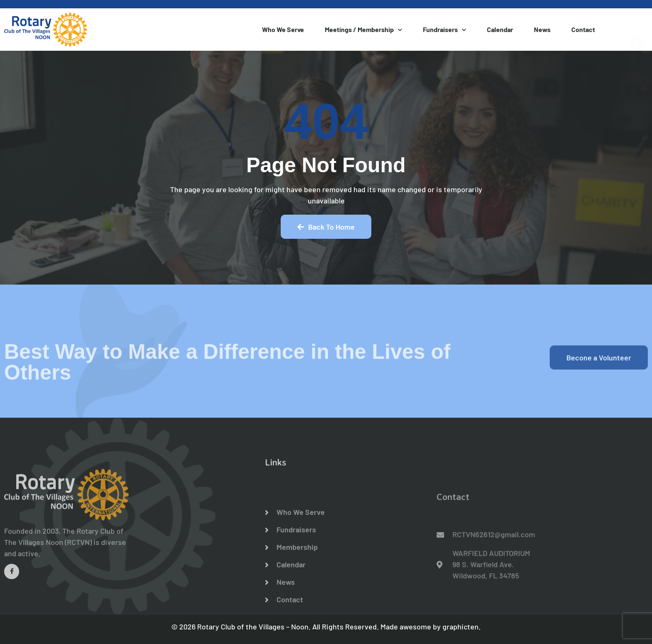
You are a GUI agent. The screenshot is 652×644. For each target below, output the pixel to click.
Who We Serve (283, 29)
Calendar (500, 29)
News (542, 29)
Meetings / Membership (363, 30)
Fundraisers (445, 30)
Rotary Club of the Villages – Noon (253, 627)
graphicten (461, 627)
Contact (583, 29)
